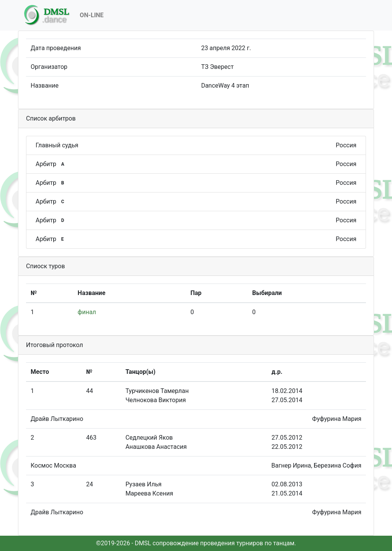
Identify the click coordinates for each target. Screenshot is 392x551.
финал (87, 312)
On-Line (91, 15)
